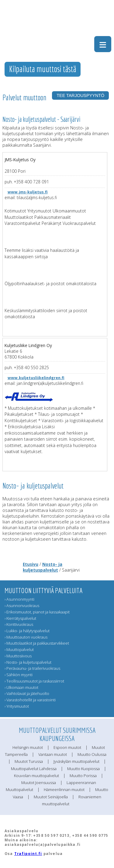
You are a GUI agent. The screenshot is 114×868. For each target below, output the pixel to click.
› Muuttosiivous (18, 656)
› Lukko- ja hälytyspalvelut (27, 631)
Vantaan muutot (53, 754)
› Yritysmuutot (17, 706)
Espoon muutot (67, 747)
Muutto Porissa (83, 776)
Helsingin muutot (28, 747)
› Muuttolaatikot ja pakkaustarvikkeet (37, 643)
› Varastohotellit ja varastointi (30, 700)
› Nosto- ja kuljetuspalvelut (28, 662)
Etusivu (31, 564)
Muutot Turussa (29, 761)
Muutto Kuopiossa (83, 769)
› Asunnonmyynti (19, 599)
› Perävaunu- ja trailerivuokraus (32, 668)
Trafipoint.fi (28, 854)
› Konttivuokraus (19, 624)
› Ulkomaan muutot (21, 687)
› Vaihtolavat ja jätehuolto (27, 693)
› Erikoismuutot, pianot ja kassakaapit (37, 612)
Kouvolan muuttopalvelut (36, 776)
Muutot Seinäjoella (51, 797)
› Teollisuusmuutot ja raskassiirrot (34, 681)
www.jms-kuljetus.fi (28, 192)
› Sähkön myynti (19, 675)
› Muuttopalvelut (19, 649)
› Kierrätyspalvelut (20, 618)
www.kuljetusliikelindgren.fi (36, 378)
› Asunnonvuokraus (22, 606)
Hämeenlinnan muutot (64, 790)
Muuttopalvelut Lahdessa (34, 769)
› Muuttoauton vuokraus (26, 637)
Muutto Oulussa (92, 754)
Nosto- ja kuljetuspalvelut (43, 567)
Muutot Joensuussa (39, 783)
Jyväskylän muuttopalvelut (76, 761)
